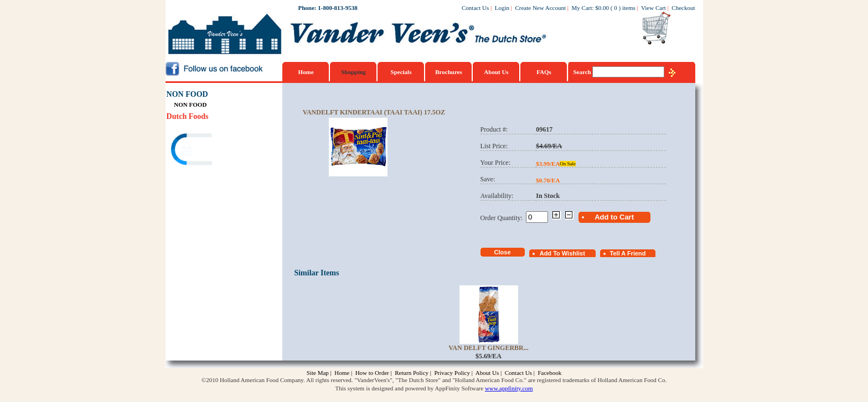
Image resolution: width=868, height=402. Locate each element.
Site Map (318, 373)
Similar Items (316, 273)
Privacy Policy (452, 373)
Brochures (449, 72)
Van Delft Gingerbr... (489, 348)
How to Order (372, 373)
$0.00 (602, 8)
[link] (209, 151)
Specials (401, 72)
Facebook (549, 373)
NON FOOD (187, 94)
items (629, 8)
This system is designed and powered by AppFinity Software (410, 388)
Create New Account (540, 8)
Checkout (683, 8)
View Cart (653, 8)
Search (583, 72)
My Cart (582, 8)
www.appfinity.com (509, 388)
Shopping (353, 72)
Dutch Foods (188, 116)
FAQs (544, 72)
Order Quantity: (503, 218)
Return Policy (412, 373)
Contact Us (475, 8)
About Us (496, 72)
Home (306, 72)
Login (502, 8)
